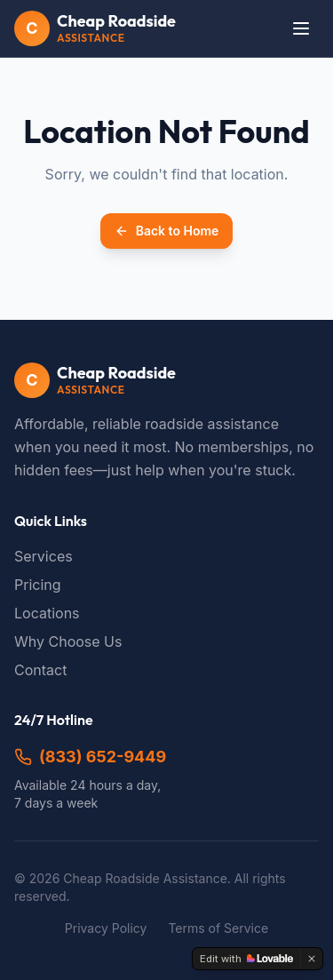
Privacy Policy (106, 928)
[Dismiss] (312, 959)
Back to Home (167, 231)
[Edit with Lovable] (246, 959)
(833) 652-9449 (90, 757)
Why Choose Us (68, 641)
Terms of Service (218, 928)
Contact (40, 670)
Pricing (38, 585)
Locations (47, 613)
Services (44, 556)
